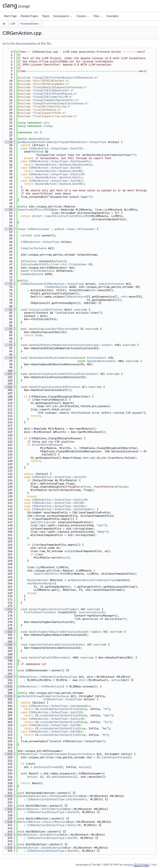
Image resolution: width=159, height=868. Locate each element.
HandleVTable (39, 658)
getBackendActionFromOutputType (42, 142)
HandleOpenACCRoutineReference (52, 358)
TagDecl (73, 609)
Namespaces (63, 16)
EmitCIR (73, 812)
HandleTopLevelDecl (43, 329)
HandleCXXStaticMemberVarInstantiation (59, 345)
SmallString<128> (43, 522)
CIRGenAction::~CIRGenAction (39, 686)
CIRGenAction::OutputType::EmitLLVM (56, 174)
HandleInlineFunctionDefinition (53, 374)
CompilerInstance (34, 248)
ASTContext (29, 261)
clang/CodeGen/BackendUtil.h (56, 100)
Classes (83, 16)
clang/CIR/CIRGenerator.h (53, 90)
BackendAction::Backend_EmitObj (60, 184)
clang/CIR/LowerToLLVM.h (52, 97)
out (67, 551)
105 (8, 387)
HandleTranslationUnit (46, 387)
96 (8, 358)
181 (8, 632)
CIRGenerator (74, 297)
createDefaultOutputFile (59, 709)
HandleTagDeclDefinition (48, 609)
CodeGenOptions (32, 274)
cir (46, 123)
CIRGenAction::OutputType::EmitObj (56, 181)
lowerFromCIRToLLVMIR (34, 210)
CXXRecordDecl (60, 658)
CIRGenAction (37, 799)
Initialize (37, 310)
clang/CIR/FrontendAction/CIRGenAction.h (65, 78)
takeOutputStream (115, 757)
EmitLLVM (74, 825)
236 (8, 809)
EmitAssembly (77, 799)
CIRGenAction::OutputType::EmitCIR (56, 148)
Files (98, 16)
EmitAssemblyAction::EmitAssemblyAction (48, 796)
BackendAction (39, 139)
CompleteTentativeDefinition (51, 645)
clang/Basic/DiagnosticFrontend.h (60, 87)
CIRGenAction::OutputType (87, 142)
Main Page (10, 16)
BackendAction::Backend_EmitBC (59, 171)
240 (8, 822)
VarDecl (80, 645)
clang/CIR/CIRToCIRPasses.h (55, 94)
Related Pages (29, 16)
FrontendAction (29, 24)
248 (8, 848)
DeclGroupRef (69, 329)
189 (8, 658)
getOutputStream (30, 696)
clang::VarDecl (102, 345)
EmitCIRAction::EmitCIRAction (40, 809)
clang (48, 126)
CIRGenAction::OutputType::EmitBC (55, 168)
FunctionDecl (97, 358)
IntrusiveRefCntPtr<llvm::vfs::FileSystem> (54, 264)
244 (8, 835)
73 (8, 284)
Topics (46, 16)
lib (4, 24)
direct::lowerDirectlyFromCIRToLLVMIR (61, 216)
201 (8, 696)
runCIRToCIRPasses (48, 445)
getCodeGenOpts (63, 777)
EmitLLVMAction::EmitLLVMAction (42, 822)
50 (8, 210)
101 (8, 374)
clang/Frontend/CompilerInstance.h (60, 103)
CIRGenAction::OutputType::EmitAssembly (60, 161)
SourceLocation (90, 612)
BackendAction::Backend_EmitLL (59, 177)
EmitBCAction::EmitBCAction (39, 835)
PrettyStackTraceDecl (40, 612)
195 (8, 677)
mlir (82, 680)
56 (8, 229)
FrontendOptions (43, 271)
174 (8, 609)
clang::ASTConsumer (81, 229)
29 (8, 142)
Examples (113, 16)
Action (116, 680)
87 (8, 329)
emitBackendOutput (41, 583)
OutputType (69, 677)
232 (8, 796)
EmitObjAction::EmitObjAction (40, 848)
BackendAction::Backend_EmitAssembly (64, 165)
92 (8, 345)
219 (8, 754)
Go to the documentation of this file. (27, 43)
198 (8, 686)
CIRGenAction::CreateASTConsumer (43, 754)
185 (8, 645)
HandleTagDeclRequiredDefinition (54, 632)
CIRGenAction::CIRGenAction (39, 677)
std (93, 290)
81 (8, 310)
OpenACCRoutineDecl (101, 361)
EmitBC (73, 838)
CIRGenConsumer (39, 229)
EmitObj (73, 851)
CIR (13, 24)
